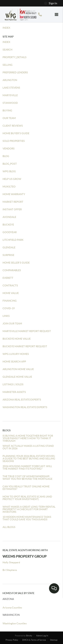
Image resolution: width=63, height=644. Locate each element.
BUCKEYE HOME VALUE (17, 339)
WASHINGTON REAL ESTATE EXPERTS (25, 407)
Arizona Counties (12, 608)
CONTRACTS (10, 285)
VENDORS (9, 149)
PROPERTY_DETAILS (15, 57)
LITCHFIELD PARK (13, 240)
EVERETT (8, 278)
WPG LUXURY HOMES (16, 354)
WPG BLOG (9, 171)
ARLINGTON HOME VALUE (18, 369)
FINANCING (10, 301)
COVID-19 (9, 308)
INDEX (6, 28)
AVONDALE (9, 217)
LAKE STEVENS (11, 88)
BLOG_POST (10, 164)
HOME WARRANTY (14, 194)
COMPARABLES (12, 270)
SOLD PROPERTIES (14, 141)
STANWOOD (10, 103)
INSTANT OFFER (12, 209)
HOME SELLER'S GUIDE (16, 263)
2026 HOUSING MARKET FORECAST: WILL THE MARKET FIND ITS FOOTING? (27, 467)
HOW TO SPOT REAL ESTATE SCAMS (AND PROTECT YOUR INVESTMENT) (27, 498)
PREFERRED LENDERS (15, 72)
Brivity (29, 636)
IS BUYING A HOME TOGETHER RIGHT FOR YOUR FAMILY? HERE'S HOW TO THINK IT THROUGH (28, 438)
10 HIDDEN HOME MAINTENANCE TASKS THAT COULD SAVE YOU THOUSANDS (27, 518)
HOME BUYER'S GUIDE (16, 133)
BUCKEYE (8, 225)
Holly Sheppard (11, 562)
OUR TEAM (9, 118)
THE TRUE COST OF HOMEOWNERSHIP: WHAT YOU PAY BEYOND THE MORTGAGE (27, 478)
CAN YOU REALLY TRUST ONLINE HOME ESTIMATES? (26, 488)
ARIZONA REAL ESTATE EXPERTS (22, 400)
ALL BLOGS (9, 527)
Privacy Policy (12, 640)
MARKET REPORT (13, 202)
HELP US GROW (12, 179)
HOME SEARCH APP (14, 362)
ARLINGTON (10, 80)
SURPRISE (8, 255)
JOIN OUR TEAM (12, 324)
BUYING (7, 110)
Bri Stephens (10, 570)
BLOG (6, 156)
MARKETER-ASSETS (14, 392)
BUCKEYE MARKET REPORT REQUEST (25, 346)
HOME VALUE (11, 293)
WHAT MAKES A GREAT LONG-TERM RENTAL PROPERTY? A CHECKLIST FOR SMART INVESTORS (29, 509)
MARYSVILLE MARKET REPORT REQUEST (27, 331)
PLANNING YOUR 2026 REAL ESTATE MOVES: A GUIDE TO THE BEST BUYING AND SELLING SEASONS (29, 459)
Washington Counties (15, 623)
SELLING (8, 65)
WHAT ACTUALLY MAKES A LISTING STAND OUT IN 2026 (28, 447)
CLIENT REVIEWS (13, 126)
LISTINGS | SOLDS (13, 384)
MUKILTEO (9, 187)
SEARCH (7, 50)
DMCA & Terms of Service (34, 640)
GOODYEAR (10, 232)
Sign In (51, 3)
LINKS (6, 316)
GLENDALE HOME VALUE (17, 377)
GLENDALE (9, 247)
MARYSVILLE (10, 95)
